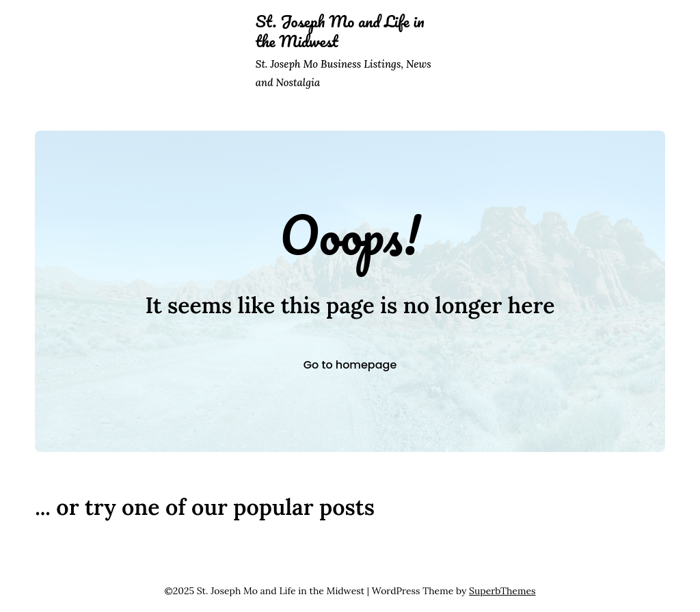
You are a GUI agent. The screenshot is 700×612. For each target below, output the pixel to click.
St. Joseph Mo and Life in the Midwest (340, 31)
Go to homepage (350, 365)
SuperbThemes (502, 591)
